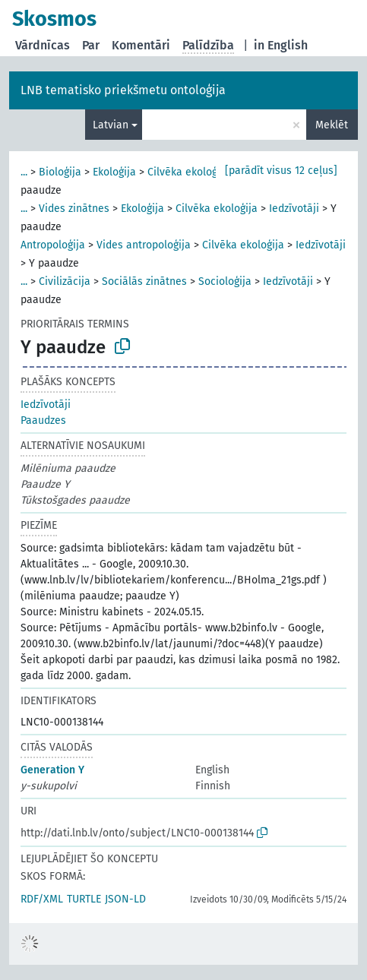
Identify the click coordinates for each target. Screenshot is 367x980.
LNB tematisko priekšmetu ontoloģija (123, 90)
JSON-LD (125, 899)
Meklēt (332, 125)
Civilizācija (65, 281)
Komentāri (141, 45)
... (24, 172)
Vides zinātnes (74, 209)
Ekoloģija (114, 172)
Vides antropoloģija (144, 245)
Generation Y (52, 770)
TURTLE (84, 899)
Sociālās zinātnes (144, 281)
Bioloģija (60, 172)
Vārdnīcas (43, 45)
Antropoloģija (53, 245)
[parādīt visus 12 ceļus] (281, 171)
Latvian (111, 125)
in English (281, 45)
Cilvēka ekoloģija (188, 172)
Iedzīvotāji (294, 209)
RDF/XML (42, 899)
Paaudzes (43, 420)
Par (91, 45)
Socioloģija (225, 281)
